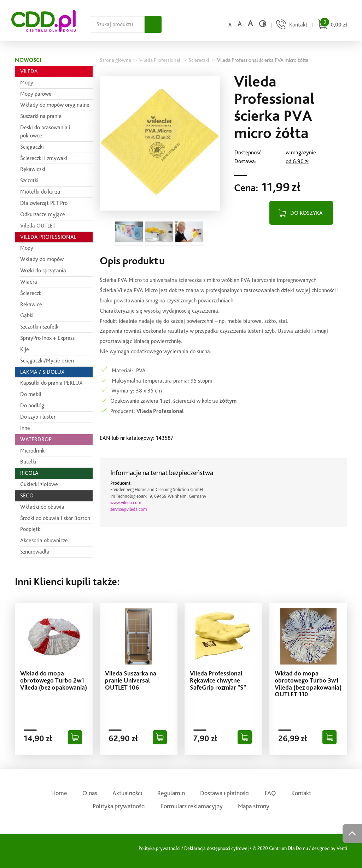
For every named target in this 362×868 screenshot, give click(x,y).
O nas (90, 793)
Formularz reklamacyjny (192, 806)
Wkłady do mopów (42, 259)
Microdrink (32, 451)
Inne (25, 428)
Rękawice (31, 304)
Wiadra (29, 282)
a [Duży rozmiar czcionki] (250, 23)
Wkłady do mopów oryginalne (55, 105)
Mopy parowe (36, 94)
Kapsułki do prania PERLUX (51, 383)
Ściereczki (31, 293)
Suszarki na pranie (41, 116)
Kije (25, 349)
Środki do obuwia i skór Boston (55, 518)
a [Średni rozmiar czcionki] (240, 24)
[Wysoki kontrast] (263, 24)
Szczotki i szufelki (40, 327)
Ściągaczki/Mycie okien (47, 361)
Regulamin (171, 793)
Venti (342, 848)
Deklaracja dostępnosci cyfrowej (216, 848)
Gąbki (27, 315)
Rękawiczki (33, 169)
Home (59, 793)
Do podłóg (32, 405)
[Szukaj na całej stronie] (118, 24)
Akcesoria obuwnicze (44, 540)
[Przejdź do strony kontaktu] (291, 25)
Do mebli (31, 394)
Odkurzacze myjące (43, 214)
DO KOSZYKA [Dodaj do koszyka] (306, 213)
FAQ (270, 793)
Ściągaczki (32, 147)
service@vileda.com (129, 509)
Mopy (27, 82)
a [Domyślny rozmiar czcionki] (230, 25)
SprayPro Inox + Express (47, 338)
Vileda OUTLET (38, 226)
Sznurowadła (35, 552)
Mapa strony (254, 806)
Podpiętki (31, 529)
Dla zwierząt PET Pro (44, 203)
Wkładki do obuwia (42, 507)
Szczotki (29, 180)
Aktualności (127, 793)
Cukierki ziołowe (39, 484)
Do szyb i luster (38, 417)
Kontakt (301, 793)
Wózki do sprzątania (43, 270)
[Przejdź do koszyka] (331, 25)
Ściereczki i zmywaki (44, 158)
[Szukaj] (153, 24)
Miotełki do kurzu (40, 192)
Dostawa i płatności (225, 793)
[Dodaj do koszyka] (75, 737)
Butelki (28, 462)
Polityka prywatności (119, 806)
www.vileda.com (126, 503)
